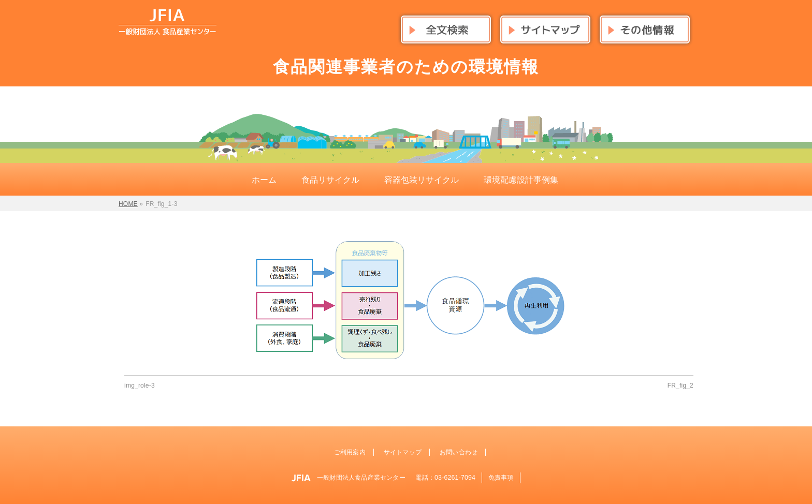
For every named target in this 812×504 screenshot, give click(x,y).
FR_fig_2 (680, 386)
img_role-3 (140, 386)
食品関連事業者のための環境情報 (406, 67)
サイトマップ (403, 452)
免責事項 (501, 478)
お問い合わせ (459, 452)
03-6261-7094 (455, 478)
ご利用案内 (350, 452)
